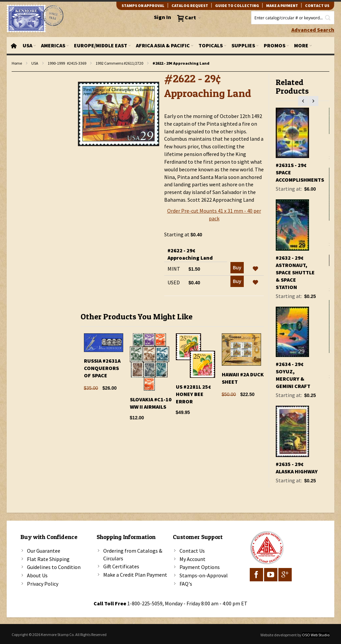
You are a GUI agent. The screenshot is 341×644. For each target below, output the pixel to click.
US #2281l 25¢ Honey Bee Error (193, 394)
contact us (317, 5)
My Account (192, 559)
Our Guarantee (44, 551)
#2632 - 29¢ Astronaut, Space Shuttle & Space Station (295, 272)
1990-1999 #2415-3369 (67, 63)
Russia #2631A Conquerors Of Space (102, 368)
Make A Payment (282, 5)
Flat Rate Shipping (48, 559)
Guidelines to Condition (54, 567)
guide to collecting (237, 5)
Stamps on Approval (143, 5)
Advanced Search (313, 30)
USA (35, 63)
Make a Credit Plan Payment (135, 575)
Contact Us (192, 551)
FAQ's (186, 584)
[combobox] (293, 18)
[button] (255, 269)
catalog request (190, 5)
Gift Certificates (121, 566)
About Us (37, 575)
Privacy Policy (43, 584)
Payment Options (200, 567)
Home (17, 63)
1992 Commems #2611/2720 (119, 63)
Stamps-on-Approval (204, 575)
